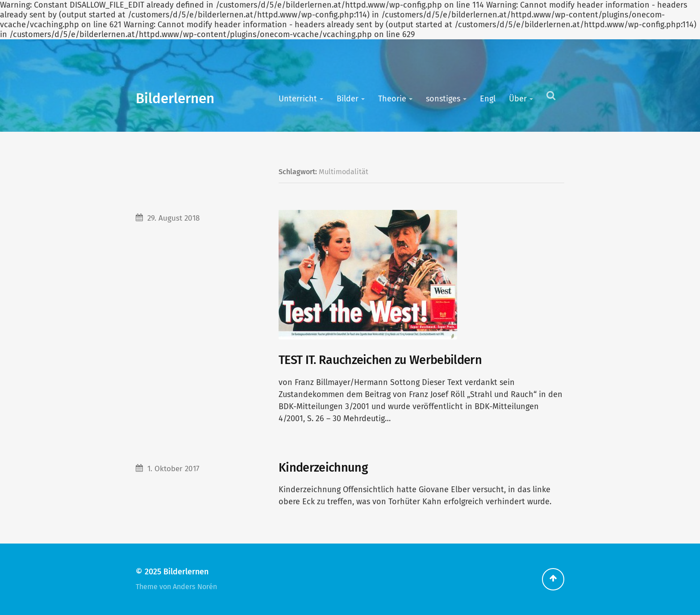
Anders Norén (195, 587)
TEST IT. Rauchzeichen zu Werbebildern (380, 360)
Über (518, 99)
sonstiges (443, 99)
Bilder (348, 99)
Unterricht (298, 99)
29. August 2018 (173, 218)
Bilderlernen (175, 98)
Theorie (392, 99)
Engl (488, 99)
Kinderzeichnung (323, 468)
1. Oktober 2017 (173, 469)
